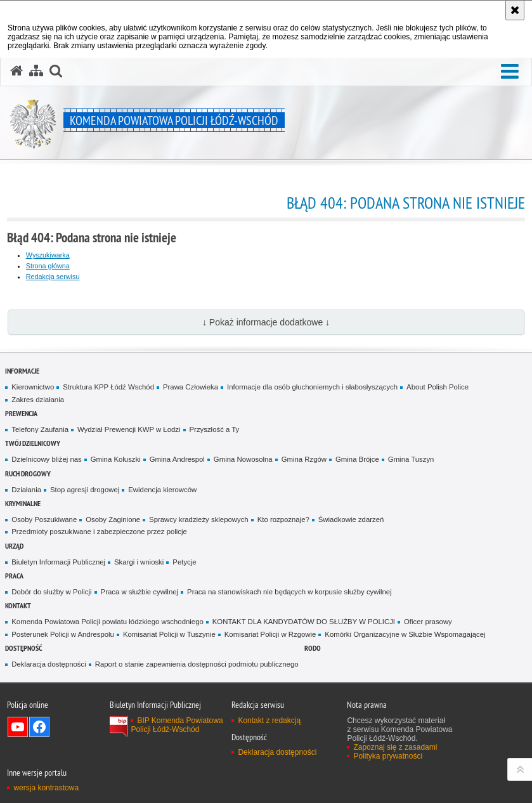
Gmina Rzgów (304, 459)
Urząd (14, 546)
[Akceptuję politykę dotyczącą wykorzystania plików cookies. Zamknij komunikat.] (515, 10)
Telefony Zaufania (40, 429)
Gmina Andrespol (177, 459)
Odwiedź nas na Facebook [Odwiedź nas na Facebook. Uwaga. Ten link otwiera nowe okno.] (39, 727)
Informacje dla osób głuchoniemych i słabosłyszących (312, 387)
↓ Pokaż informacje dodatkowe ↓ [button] (266, 322)
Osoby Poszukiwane (44, 519)
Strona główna (48, 266)
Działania (26, 490)
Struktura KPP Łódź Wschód (108, 387)
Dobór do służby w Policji (51, 592)
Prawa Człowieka (191, 387)
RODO (313, 648)
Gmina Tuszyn (411, 459)
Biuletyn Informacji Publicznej (58, 562)
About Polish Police (438, 387)
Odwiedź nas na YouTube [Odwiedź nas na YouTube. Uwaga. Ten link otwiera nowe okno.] (18, 727)
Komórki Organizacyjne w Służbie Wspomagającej (405, 634)
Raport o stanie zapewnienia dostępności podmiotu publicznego (197, 664)
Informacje (22, 371)
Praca (14, 576)
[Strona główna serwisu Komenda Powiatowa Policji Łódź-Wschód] (16, 71)
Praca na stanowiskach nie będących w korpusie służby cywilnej (289, 592)
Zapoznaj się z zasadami (395, 747)
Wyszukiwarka (48, 255)
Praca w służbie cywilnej (139, 592)
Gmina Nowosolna (243, 459)
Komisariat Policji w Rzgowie (270, 634)
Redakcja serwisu (53, 277)
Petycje (184, 562)
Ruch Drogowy (28, 473)
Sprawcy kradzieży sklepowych (199, 519)
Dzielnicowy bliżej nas (46, 459)
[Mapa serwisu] (36, 71)
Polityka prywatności (388, 756)
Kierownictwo (33, 387)
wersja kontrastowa (46, 788)
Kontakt (18, 605)
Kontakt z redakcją (269, 721)
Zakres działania (38, 400)
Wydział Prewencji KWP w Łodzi (129, 429)
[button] (510, 72)
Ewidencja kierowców (162, 490)
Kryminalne (23, 503)
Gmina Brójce (357, 459)
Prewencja (21, 413)
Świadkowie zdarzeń (351, 519)
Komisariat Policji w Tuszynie (169, 634)
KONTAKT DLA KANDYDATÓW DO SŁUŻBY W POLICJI (304, 622)
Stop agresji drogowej (85, 490)
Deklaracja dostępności (49, 664)
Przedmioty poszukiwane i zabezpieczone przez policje (99, 532)
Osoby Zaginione (113, 519)
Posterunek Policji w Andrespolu (63, 634)
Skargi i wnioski (139, 562)
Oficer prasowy (428, 622)
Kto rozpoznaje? (283, 519)
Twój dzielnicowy (33, 443)
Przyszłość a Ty (215, 429)
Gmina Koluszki (116, 459)
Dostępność (23, 648)
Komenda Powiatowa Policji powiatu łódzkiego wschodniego (107, 622)
